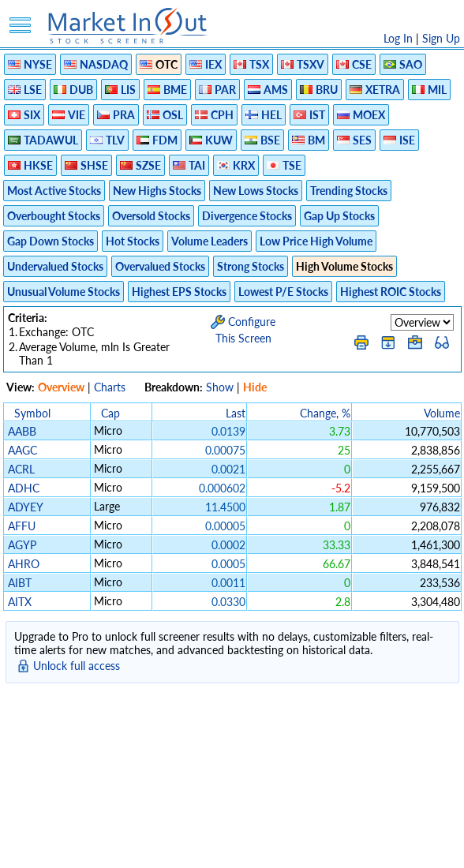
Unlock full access (77, 666)
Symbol (32, 413)
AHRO (24, 564)
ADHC (24, 488)
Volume (442, 413)
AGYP (22, 545)
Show (220, 387)
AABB (22, 431)
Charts (110, 387)
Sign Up (441, 38)
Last (236, 413)
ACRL (21, 469)
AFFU (22, 526)
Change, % (325, 413)
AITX (20, 602)
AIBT (20, 583)
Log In (398, 38)
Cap (110, 413)
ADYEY (25, 507)
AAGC (22, 450)
